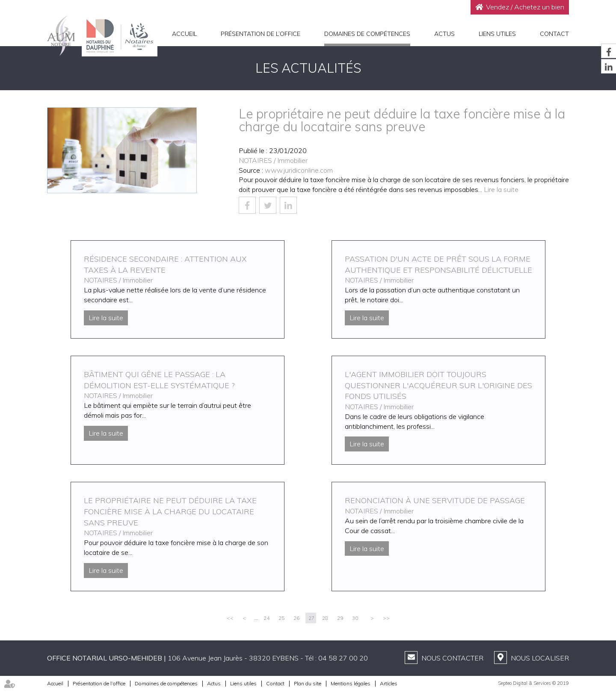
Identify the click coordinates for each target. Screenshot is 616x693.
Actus (444, 34)
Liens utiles (497, 34)
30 (355, 618)
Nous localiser (540, 658)
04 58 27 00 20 (343, 658)
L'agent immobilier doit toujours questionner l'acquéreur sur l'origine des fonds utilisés (438, 385)
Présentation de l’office (261, 34)
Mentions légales (351, 683)
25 (281, 618)
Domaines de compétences (367, 34)
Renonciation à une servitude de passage (435, 500)
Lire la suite (501, 189)
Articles (389, 683)
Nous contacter (452, 658)
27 (311, 618)
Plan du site (308, 683)
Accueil (184, 34)
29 (340, 618)
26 (296, 618)
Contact (554, 34)
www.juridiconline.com (299, 170)
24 (267, 618)
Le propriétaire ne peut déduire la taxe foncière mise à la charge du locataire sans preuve (170, 511)
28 (325, 618)
